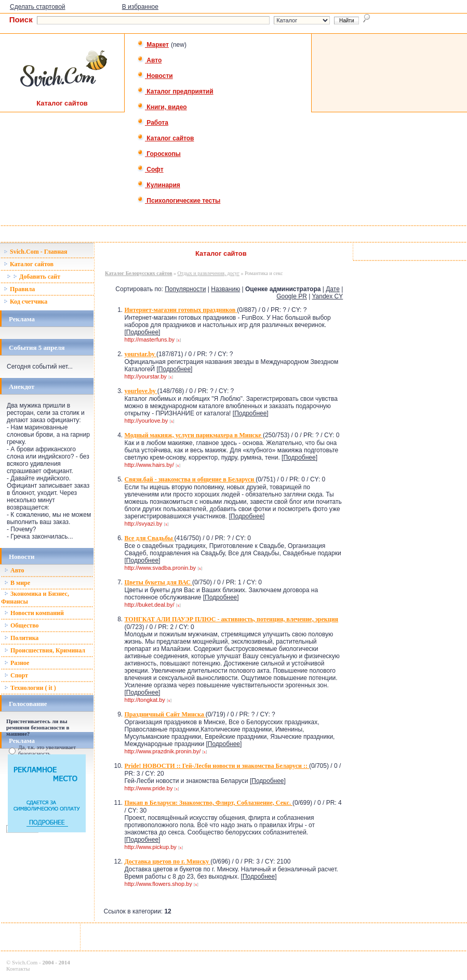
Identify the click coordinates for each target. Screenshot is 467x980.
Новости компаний (34, 613)
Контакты (18, 969)
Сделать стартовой (38, 7)
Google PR (292, 296)
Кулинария (159, 185)
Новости (155, 76)
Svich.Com (25, 962)
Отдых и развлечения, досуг (209, 273)
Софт (150, 169)
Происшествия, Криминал (45, 650)
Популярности (185, 289)
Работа (153, 123)
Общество (22, 625)
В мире (17, 583)
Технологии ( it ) (30, 688)
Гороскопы (159, 154)
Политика (21, 638)
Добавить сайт (34, 277)
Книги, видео (162, 107)
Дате (333, 289)
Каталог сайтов (165, 138)
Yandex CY (327, 296)
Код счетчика (25, 302)
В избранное (140, 7)
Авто (149, 60)
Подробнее (142, 332)
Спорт (16, 675)
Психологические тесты (179, 201)
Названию (225, 289)
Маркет (153, 45)
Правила (19, 289)
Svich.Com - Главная (36, 252)
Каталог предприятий (175, 92)
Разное (17, 663)
